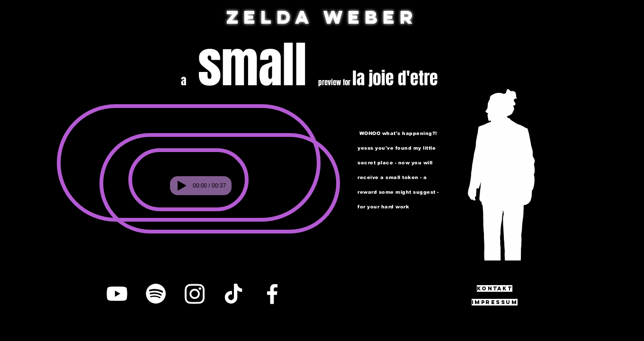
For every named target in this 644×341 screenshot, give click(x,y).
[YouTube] (117, 294)
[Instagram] (195, 294)
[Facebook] (272, 294)
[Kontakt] (495, 288)
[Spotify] (156, 294)
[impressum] (495, 302)
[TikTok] (233, 294)
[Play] (182, 186)
